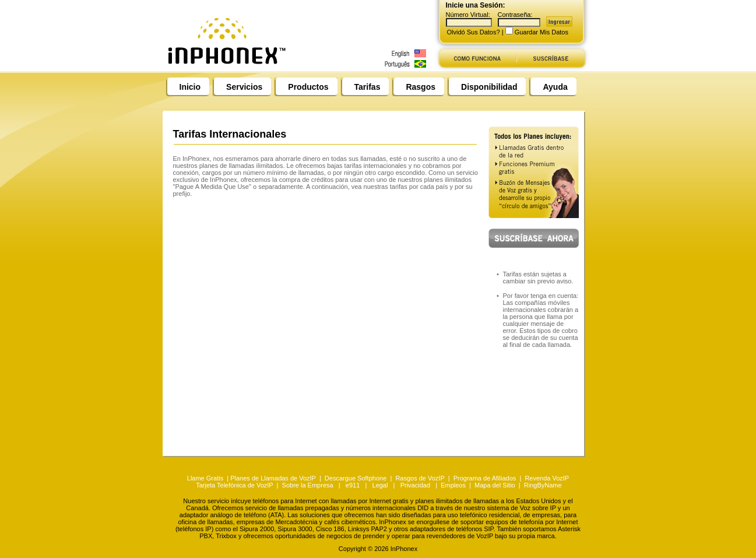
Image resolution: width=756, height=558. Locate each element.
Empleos (453, 485)
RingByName (543, 485)
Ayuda (555, 87)
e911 (353, 485)
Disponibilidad (489, 87)
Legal (380, 485)
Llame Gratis (206, 478)
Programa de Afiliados (485, 478)
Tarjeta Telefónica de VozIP (234, 485)
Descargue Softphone (356, 478)
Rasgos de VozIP (420, 478)
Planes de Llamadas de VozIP (273, 478)
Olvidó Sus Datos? (474, 32)
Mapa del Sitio (495, 485)
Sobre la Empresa (308, 485)
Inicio (190, 87)
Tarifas (368, 87)
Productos (308, 87)
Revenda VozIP (547, 478)
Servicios (244, 87)
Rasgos (421, 87)
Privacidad (415, 485)
